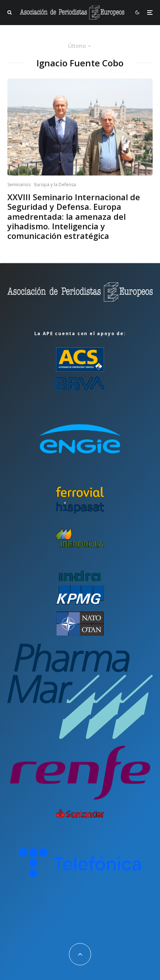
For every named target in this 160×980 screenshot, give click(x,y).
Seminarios (19, 185)
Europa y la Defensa (55, 185)
